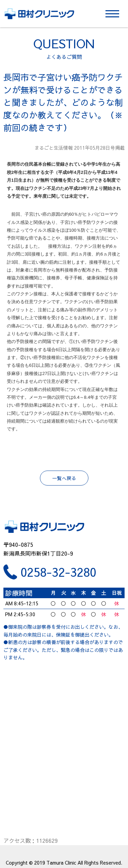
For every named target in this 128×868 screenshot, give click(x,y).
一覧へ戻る (64, 478)
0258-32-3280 (58, 572)
